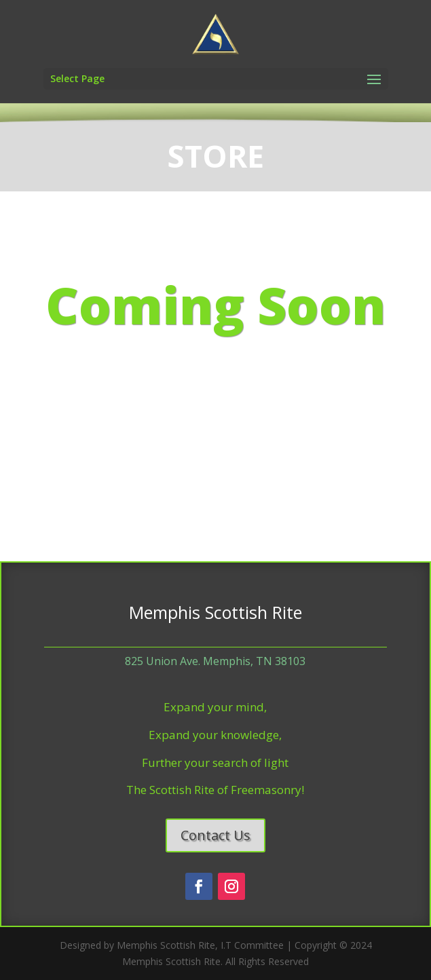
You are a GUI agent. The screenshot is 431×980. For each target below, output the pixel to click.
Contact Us (215, 835)
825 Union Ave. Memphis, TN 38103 (215, 661)
